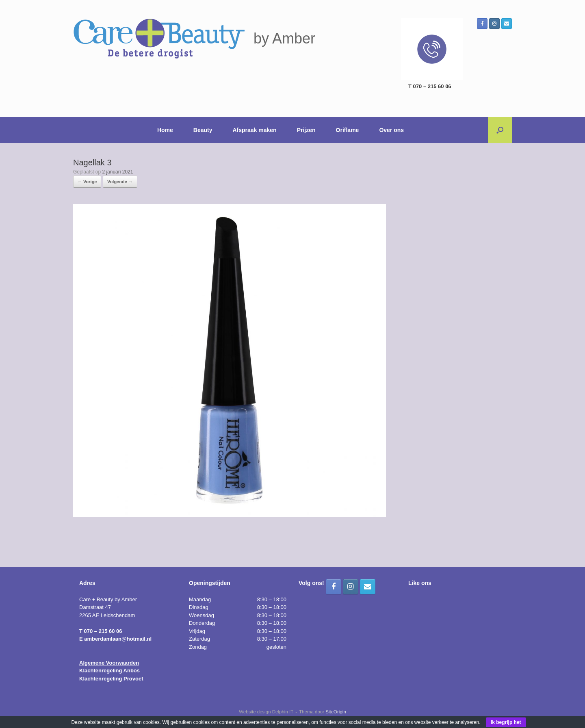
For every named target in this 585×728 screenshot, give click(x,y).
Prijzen (306, 130)
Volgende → (120, 182)
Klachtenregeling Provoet (111, 679)
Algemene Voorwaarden (109, 663)
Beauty (203, 130)
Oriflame (348, 130)
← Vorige (87, 182)
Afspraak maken (255, 130)
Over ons (391, 130)
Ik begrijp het (506, 722)
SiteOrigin (336, 712)
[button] (500, 130)
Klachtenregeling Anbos (109, 671)
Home (165, 130)
